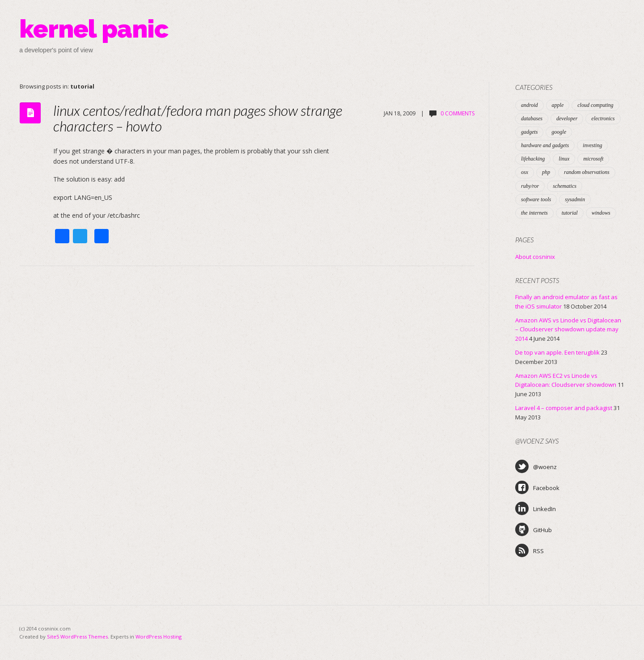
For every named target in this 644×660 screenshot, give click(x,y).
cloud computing (595, 105)
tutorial (570, 213)
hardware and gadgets (545, 145)
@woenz (536, 466)
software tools (536, 199)
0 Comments (458, 113)
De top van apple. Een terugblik (557, 352)
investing (592, 145)
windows (601, 213)
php (546, 172)
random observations (587, 172)
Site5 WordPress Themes (77, 637)
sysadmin (575, 199)
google (559, 132)
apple (558, 105)
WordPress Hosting (159, 637)
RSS (530, 550)
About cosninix (535, 257)
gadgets (529, 132)
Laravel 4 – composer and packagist (564, 408)
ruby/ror (530, 186)
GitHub (534, 529)
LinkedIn (536, 508)
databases (532, 118)
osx (525, 172)
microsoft (593, 159)
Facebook (537, 487)
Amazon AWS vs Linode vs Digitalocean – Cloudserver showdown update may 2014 (568, 330)
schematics (565, 186)
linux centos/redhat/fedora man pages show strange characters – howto (198, 118)
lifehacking (533, 159)
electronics (603, 118)
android (530, 105)
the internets (534, 213)
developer (567, 118)
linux (564, 159)
